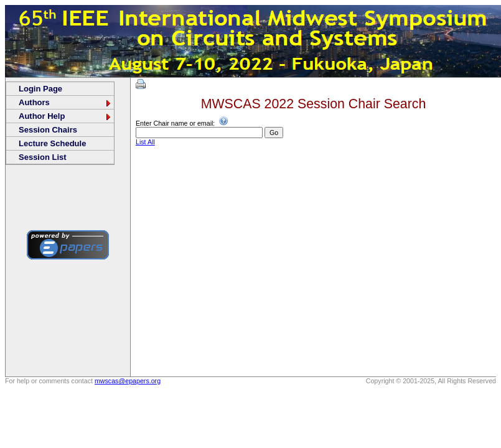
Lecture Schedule (52, 143)
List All (145, 142)
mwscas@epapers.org (128, 381)
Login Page (40, 89)
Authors (65, 102)
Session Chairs (48, 130)
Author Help (65, 116)
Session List (43, 157)
